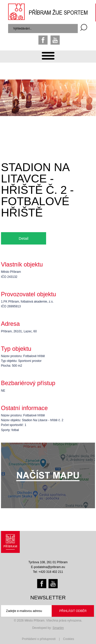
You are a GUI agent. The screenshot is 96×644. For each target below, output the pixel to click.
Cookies (69, 639)
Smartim (58, 628)
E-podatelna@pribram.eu (48, 567)
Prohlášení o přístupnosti (39, 639)
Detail (24, 238)
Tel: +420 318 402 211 (48, 572)
